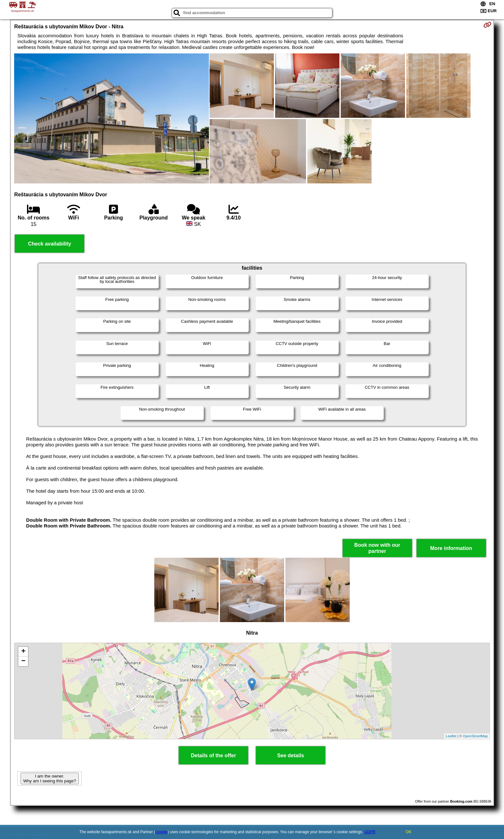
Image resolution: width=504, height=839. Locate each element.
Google (162, 832)
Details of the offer (213, 755)
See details (291, 755)
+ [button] (23, 652)
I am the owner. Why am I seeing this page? (50, 778)
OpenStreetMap (475, 736)
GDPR (370, 832)
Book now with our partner (377, 548)
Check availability (50, 244)
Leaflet (451, 736)
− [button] (23, 661)
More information (451, 548)
